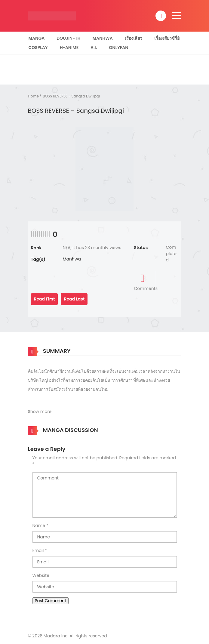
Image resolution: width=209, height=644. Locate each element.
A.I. (94, 48)
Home (34, 96)
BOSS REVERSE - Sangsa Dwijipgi (71, 96)
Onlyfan (118, 48)
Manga (37, 38)
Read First (45, 299)
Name (39, 525)
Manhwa (102, 38)
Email (38, 550)
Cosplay (38, 48)
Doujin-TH (68, 38)
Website (41, 575)
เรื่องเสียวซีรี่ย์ (167, 38)
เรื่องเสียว (134, 38)
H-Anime (69, 48)
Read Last (74, 299)
